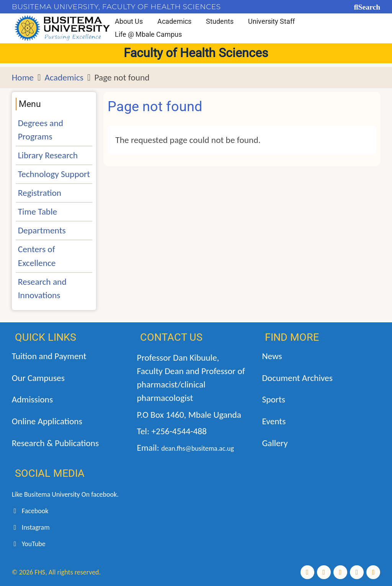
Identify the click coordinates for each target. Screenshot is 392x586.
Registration (40, 193)
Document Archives (297, 378)
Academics (174, 21)
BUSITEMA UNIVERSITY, (56, 7)
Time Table (38, 212)
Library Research (48, 155)
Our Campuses (38, 378)
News (272, 356)
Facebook (30, 511)
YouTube (29, 544)
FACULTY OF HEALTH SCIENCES (162, 7)
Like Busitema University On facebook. (65, 494)
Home (23, 77)
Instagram (31, 527)
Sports (274, 399)
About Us (129, 21)
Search (369, 7)
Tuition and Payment (49, 356)
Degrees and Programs (41, 130)
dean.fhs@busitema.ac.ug (198, 448)
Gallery (275, 443)
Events (274, 421)
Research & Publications (55, 443)
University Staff (271, 21)
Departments (42, 230)
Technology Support (54, 174)
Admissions (32, 399)
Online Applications (47, 421)
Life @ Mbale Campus (148, 34)
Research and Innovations (42, 288)
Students (220, 21)
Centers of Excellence (37, 256)
